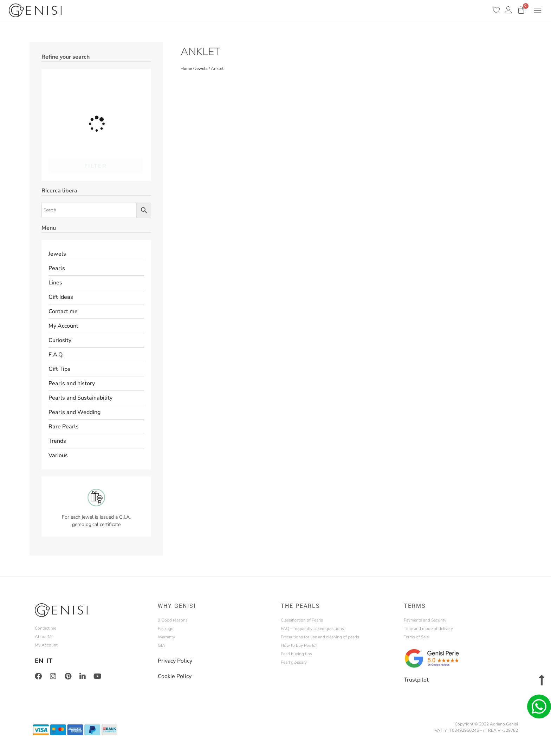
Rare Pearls (64, 427)
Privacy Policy (175, 661)
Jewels (57, 254)
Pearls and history (72, 383)
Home (186, 68)
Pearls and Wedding (74, 412)
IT (50, 661)
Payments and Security (425, 620)
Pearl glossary (294, 662)
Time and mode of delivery (428, 629)
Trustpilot (416, 680)
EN (39, 661)
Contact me (63, 311)
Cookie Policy (175, 676)
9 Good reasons (173, 620)
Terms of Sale (416, 637)
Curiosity (60, 340)
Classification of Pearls (302, 620)
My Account (63, 326)
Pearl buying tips (296, 654)
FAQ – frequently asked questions (312, 629)
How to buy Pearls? (299, 645)
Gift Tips (59, 369)
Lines (55, 283)
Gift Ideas (61, 297)
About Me (44, 637)
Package (166, 629)
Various (58, 455)
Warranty (166, 637)
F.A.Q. (56, 355)
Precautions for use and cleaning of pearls (320, 637)
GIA (161, 645)
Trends (57, 441)
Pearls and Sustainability (80, 398)
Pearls (57, 268)
